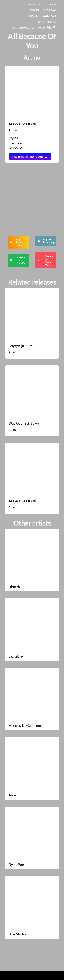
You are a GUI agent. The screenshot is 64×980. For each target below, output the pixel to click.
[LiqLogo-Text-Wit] (13, 5)
